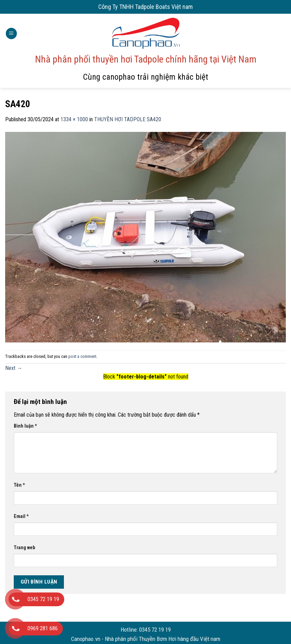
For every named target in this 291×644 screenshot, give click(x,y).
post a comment (82, 356)
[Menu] (11, 33)
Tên (19, 485)
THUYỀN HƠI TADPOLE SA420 (128, 119)
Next (14, 368)
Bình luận (25, 426)
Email (21, 516)
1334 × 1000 (74, 119)
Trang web (24, 548)
